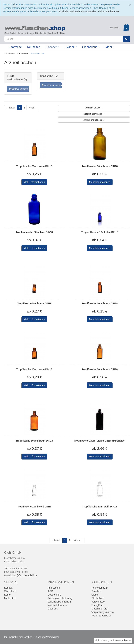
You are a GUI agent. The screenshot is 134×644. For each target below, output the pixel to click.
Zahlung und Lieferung (60, 598)
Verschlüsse (98, 602)
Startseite (16, 47)
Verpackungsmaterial (103, 612)
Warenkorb (10, 591)
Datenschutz (55, 595)
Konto (7, 595)
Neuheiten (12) (100, 588)
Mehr (110, 47)
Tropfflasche (46, 76)
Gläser (71, 47)
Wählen (94, 114)
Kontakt (8, 588)
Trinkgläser (97, 605)
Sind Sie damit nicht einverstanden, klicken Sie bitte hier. (89, 12)
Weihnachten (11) (101, 616)
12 (94, 120)
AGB (50, 591)
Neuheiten (34, 47)
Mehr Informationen (34, 182)
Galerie (94, 108)
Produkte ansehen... (19, 89)
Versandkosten (123, 641)
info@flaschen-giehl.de (25, 575)
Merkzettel (10, 598)
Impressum (54, 588)
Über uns (53, 609)
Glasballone (91, 47)
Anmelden (115, 28)
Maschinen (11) (100, 609)
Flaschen (53, 47)
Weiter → (33, 108)
